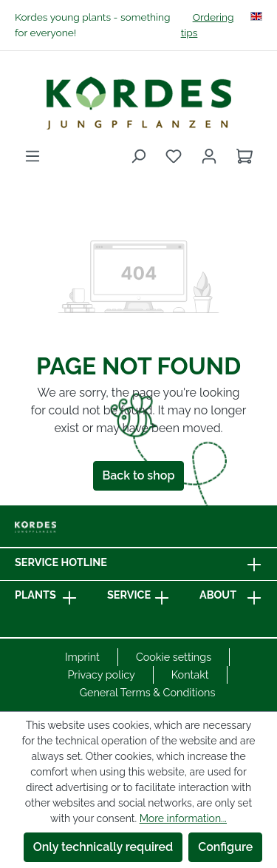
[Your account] (209, 156)
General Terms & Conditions (148, 692)
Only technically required (103, 847)
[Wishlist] (174, 156)
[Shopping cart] (244, 156)
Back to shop (139, 475)
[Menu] (33, 156)
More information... (183, 818)
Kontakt (190, 674)
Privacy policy (101, 674)
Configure (225, 847)
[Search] (138, 156)
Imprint (82, 657)
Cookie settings (174, 657)
